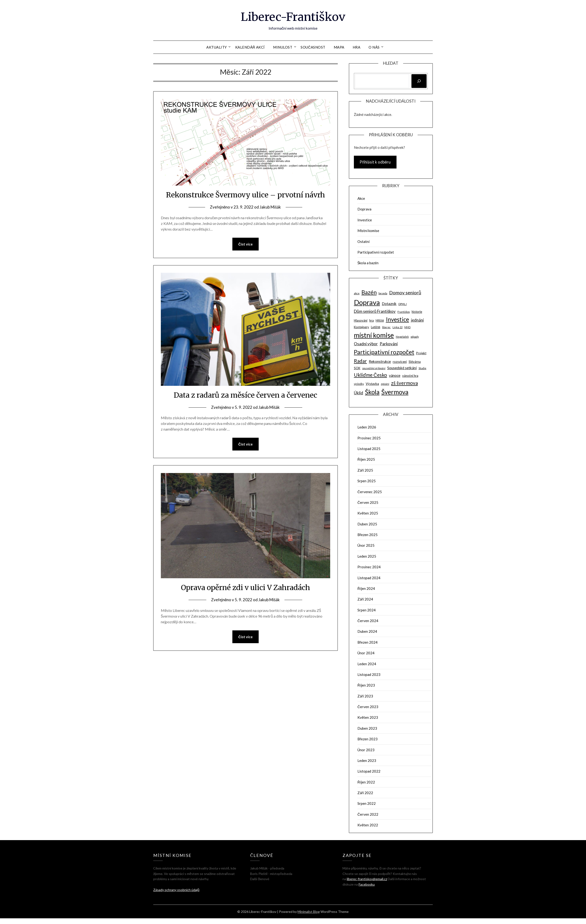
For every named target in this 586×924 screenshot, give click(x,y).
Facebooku (367, 884)
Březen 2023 (367, 739)
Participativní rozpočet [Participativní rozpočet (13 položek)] (384, 352)
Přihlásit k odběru (375, 162)
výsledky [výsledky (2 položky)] (359, 384)
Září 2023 (365, 696)
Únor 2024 (366, 653)
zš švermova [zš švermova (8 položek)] (404, 383)
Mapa (339, 47)
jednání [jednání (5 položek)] (417, 320)
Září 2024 (365, 599)
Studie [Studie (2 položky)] (422, 368)
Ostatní (363, 241)
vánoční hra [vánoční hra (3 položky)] (410, 376)
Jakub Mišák (270, 207)
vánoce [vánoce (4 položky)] (395, 375)
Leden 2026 (367, 427)
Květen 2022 (368, 825)
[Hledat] (419, 81)
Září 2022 (365, 793)
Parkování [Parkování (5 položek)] (389, 344)
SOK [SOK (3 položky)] (357, 368)
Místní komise (368, 231)
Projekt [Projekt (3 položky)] (421, 353)
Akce (361, 198)
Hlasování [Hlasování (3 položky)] (361, 320)
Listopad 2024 (369, 578)
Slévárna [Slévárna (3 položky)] (415, 362)
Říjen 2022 (366, 782)
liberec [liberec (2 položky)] (386, 327)
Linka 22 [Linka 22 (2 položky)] (397, 327)
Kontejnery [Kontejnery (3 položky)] (361, 327)
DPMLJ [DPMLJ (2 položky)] (403, 304)
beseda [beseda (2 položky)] (383, 293)
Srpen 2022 (367, 803)
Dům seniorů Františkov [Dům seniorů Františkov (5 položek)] (375, 311)
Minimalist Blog (309, 912)
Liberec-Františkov (293, 17)
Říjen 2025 (366, 459)
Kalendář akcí (250, 47)
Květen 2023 (368, 717)
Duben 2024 (367, 631)
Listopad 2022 (369, 771)
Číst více (246, 244)
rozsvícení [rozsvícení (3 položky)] (400, 362)
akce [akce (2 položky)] (357, 293)
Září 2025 (365, 470)
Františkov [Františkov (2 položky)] (404, 312)
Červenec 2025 (370, 492)
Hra (357, 47)
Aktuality (217, 47)
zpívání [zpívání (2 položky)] (385, 384)
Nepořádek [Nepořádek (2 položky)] (402, 337)
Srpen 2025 (367, 481)
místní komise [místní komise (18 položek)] (374, 335)
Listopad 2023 (369, 674)
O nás (374, 47)
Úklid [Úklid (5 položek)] (358, 393)
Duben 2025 (367, 524)
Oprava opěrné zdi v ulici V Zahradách (246, 587)
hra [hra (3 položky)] (372, 320)
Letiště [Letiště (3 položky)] (376, 327)
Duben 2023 (367, 728)
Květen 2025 (368, 513)
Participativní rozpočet (376, 252)
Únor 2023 (366, 750)
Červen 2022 (368, 814)
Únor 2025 (366, 545)
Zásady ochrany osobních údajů (176, 890)
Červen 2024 (368, 621)
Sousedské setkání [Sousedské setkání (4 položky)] (402, 368)
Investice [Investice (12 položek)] (397, 319)
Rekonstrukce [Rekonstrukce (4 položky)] (380, 361)
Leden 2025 (367, 556)
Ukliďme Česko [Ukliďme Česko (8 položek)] (370, 375)
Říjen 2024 (366, 588)
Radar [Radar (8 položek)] (360, 361)
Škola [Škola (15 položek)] (372, 392)
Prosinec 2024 (369, 567)
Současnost (313, 47)
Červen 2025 (368, 502)
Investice (365, 220)
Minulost (283, 47)
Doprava (364, 209)
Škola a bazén (368, 263)
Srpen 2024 (367, 610)
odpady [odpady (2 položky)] (415, 337)
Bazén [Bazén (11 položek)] (369, 292)
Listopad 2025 (369, 449)
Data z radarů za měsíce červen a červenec (245, 395)
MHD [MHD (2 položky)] (407, 327)
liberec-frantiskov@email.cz (367, 879)
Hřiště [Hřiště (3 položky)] (380, 320)
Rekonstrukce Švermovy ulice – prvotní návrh (246, 195)
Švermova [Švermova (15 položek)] (395, 392)
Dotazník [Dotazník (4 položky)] (389, 304)
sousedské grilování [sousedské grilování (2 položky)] (374, 368)
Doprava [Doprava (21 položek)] (367, 302)
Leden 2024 (367, 664)
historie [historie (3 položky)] (417, 312)
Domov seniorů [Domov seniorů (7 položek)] (405, 292)
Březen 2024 (367, 642)
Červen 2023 (368, 707)
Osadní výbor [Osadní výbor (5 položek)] (366, 344)
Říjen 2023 (366, 685)
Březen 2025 (367, 535)
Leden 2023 (367, 760)
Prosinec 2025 (369, 438)
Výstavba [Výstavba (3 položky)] (372, 384)
